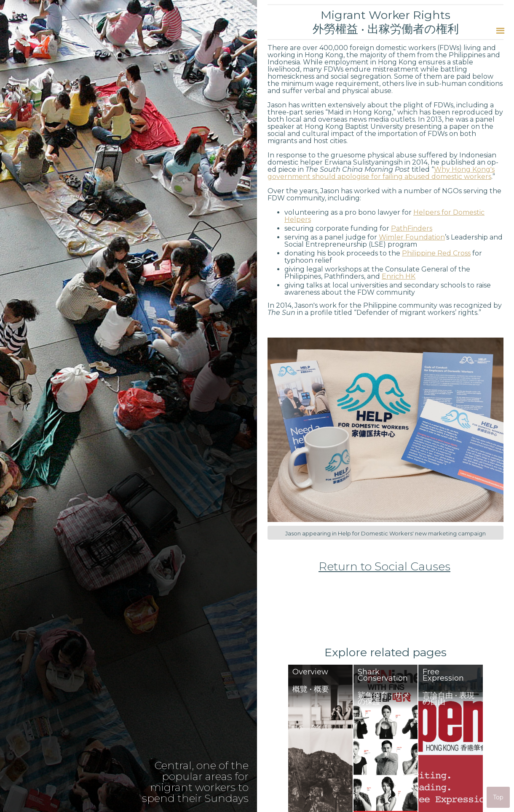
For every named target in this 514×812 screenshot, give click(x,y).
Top (498, 797)
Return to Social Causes (384, 567)
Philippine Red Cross (436, 253)
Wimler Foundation (412, 237)
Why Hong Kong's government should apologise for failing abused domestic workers (381, 173)
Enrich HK (399, 276)
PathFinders (412, 228)
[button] (500, 31)
